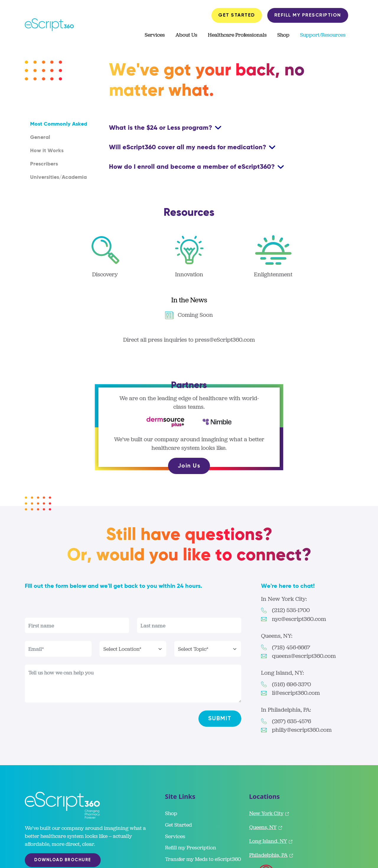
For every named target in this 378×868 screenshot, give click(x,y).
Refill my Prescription (191, 847)
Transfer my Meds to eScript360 (203, 859)
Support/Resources (323, 35)
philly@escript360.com (302, 730)
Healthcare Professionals (237, 35)
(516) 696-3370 (291, 684)
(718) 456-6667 (291, 647)
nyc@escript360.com (299, 619)
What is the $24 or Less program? (161, 128)
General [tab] (40, 137)
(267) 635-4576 (291, 721)
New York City (269, 813)
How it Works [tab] (47, 151)
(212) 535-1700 (291, 610)
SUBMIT (220, 719)
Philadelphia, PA (272, 855)
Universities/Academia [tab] (58, 177)
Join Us (189, 466)
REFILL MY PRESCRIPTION (308, 15)
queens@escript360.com (304, 656)
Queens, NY (266, 827)
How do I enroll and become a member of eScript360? (193, 167)
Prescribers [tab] (44, 164)
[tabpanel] (231, 147)
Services (155, 35)
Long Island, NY (271, 841)
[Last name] (189, 626)
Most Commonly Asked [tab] (59, 124)
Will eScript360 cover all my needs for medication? (188, 147)
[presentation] (70, 606)
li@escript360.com (296, 693)
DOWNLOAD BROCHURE (63, 860)
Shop (283, 35)
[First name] (77, 626)
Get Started (179, 825)
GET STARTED (237, 15)
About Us (186, 35)
